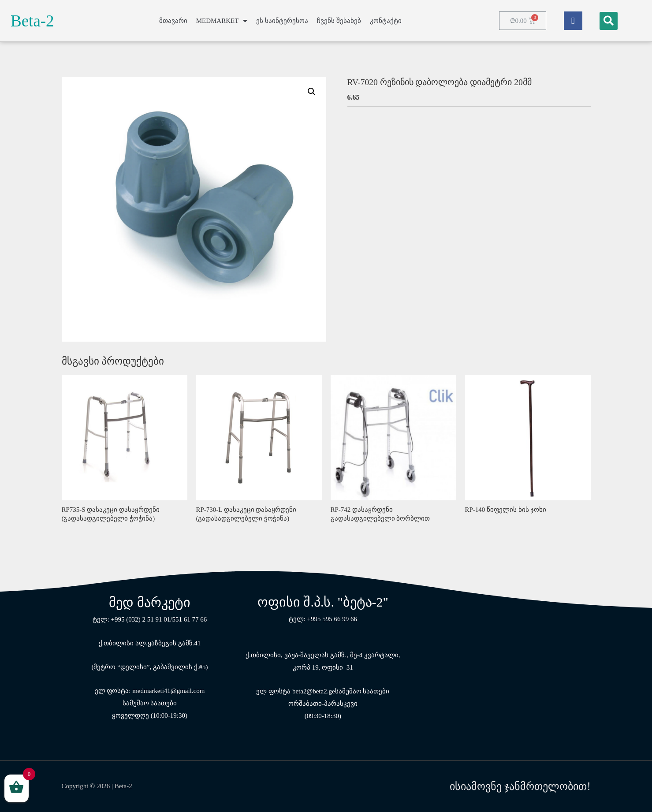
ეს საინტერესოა (282, 21)
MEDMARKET (222, 21)
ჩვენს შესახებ (339, 21)
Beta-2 (32, 21)
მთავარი (173, 21)
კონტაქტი (386, 21)
